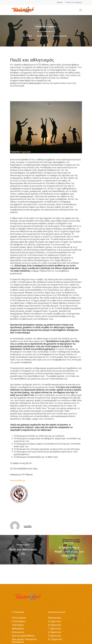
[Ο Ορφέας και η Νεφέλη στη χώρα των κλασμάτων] (69, 550)
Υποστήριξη (18, 625)
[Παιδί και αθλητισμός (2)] (23, 550)
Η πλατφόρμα (19, 621)
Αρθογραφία (18, 628)
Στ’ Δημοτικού (55, 639)
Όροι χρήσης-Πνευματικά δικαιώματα (24, 641)
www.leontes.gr (18, 480)
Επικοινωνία (18, 632)
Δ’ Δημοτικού (55, 632)
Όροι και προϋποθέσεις (23, 636)
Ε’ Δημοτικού (55, 636)
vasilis (29, 36)
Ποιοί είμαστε (19, 618)
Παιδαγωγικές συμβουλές (46, 27)
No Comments (60, 36)
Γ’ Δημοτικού (55, 628)
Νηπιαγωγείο (55, 618)
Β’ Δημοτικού (55, 625)
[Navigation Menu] (81, 10)
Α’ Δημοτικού (55, 621)
